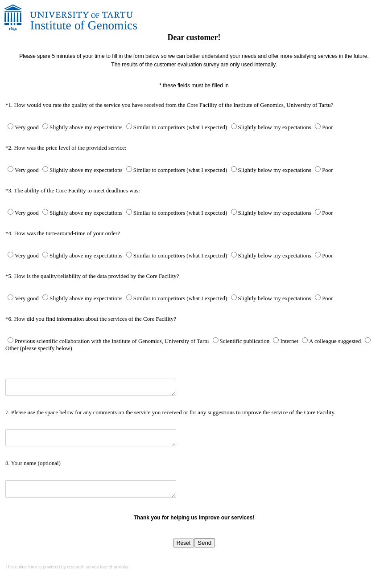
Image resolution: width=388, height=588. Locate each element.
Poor (328, 127)
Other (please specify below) (39, 348)
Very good (27, 127)
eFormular (118, 567)
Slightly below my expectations (276, 127)
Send (204, 543)
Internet (290, 341)
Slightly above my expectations (87, 127)
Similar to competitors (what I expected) (181, 127)
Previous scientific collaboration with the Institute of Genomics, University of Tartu (113, 341)
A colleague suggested (336, 341)
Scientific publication (246, 341)
